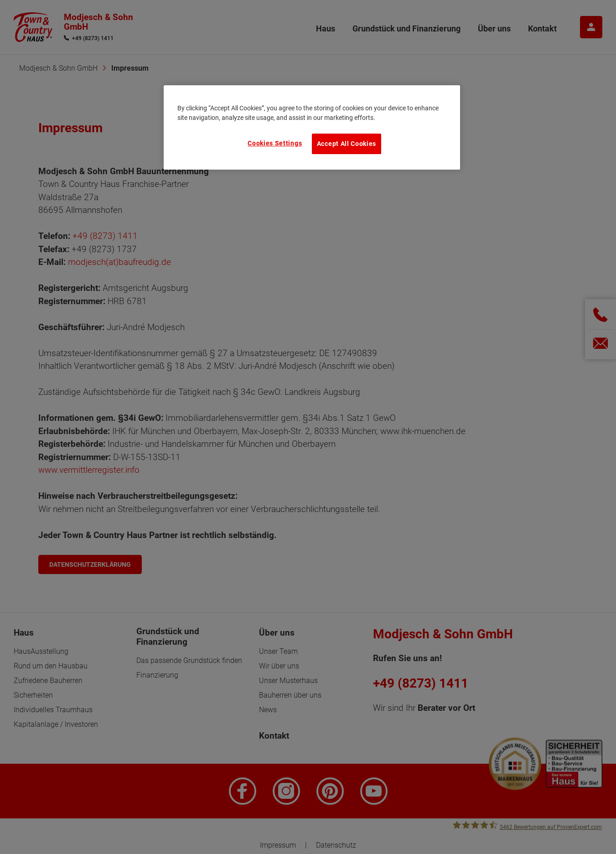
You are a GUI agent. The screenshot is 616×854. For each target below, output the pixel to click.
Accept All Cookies (347, 144)
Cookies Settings (275, 143)
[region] (312, 127)
